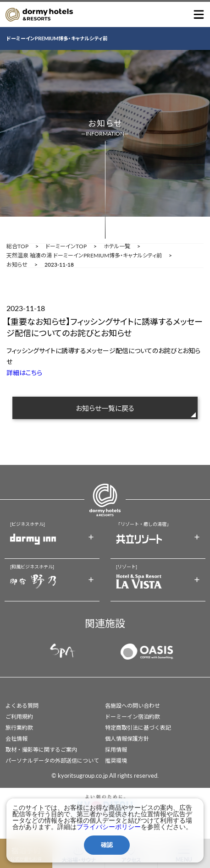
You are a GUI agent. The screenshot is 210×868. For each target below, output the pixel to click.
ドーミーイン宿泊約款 (133, 717)
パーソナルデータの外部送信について (52, 761)
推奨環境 (116, 761)
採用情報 (116, 750)
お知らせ (17, 265)
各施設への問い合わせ (133, 706)
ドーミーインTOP (66, 246)
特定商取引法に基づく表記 (138, 728)
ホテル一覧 (117, 246)
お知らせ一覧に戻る (105, 408)
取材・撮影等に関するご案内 (41, 750)
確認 (107, 845)
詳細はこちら (24, 372)
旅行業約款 (19, 728)
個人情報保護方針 (127, 739)
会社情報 (17, 739)
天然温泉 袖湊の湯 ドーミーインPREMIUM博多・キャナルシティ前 (84, 256)
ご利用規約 (19, 717)
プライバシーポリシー (109, 827)
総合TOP (17, 246)
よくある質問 (22, 706)
